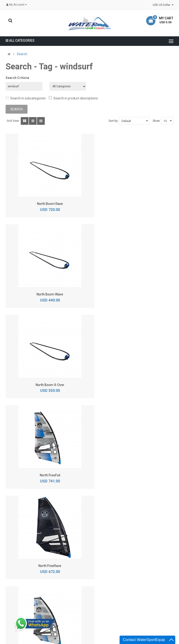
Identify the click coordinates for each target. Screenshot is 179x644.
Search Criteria (17, 78)
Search (22, 54)
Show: (157, 120)
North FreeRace (46, 384)
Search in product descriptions (73, 98)
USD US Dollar (163, 5)
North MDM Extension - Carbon (46, 565)
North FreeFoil (133, 294)
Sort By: (114, 120)
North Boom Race (46, 203)
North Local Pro (46, 475)
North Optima (133, 565)
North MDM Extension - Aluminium (133, 475)
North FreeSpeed (133, 384)
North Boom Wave (133, 203)
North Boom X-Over (46, 294)
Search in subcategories (26, 98)
